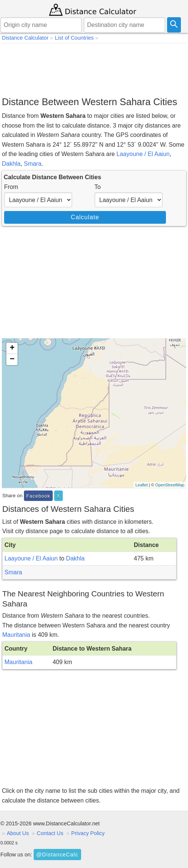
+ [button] (12, 348)
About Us (18, 833)
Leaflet (141, 485)
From (11, 187)
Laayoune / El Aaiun (143, 154)
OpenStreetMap (170, 485)
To (98, 187)
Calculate (85, 217)
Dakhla (11, 164)
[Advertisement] (94, 70)
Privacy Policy (88, 833)
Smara (33, 164)
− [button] (12, 360)
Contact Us (50, 833)
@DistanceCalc (57, 855)
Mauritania (16, 635)
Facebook (38, 496)
